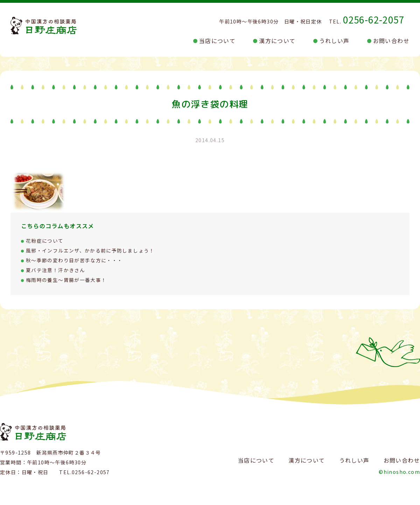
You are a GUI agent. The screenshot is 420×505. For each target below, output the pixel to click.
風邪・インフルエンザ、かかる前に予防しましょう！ (90, 250)
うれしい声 (334, 41)
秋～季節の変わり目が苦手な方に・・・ (74, 260)
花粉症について (45, 241)
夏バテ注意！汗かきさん (55, 270)
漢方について (277, 41)
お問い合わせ (391, 41)
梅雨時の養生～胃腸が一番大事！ (66, 280)
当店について (217, 41)
